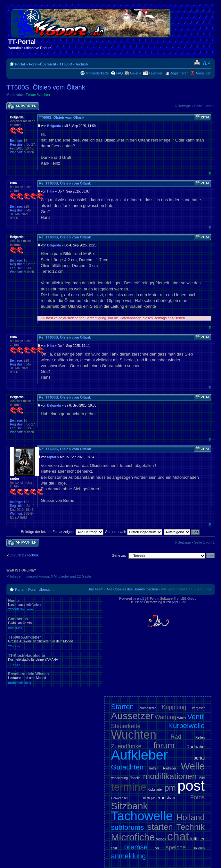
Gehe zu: (119, 555)
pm (170, 788)
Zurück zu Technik (24, 555)
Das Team (95, 589)
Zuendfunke (126, 746)
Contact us (54, 623)
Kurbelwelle (186, 726)
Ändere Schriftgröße (207, 63)
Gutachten (127, 767)
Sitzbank (130, 806)
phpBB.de (179, 602)
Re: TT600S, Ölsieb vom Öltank (65, 183)
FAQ (119, 73)
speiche (176, 847)
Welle (193, 766)
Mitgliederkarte (97, 73)
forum (164, 745)
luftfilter (197, 839)
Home (54, 605)
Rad (176, 737)
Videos (161, 839)
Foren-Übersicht (42, 64)
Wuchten (134, 735)
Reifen (200, 738)
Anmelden (203, 73)
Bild (202, 778)
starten (160, 827)
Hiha (51, 191)
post (191, 786)
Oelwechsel (119, 798)
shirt (114, 848)
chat (178, 836)
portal (199, 758)
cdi (157, 848)
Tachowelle (142, 816)
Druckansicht (197, 63)
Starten (123, 707)
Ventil (196, 717)
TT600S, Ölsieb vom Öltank (46, 87)
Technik (82, 64)
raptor (52, 457)
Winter (182, 718)
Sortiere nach (133, 532)
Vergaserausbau (159, 798)
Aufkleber (139, 755)
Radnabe (196, 747)
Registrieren (179, 73)
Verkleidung (119, 778)
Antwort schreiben (23, 106)
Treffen (153, 768)
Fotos (197, 797)
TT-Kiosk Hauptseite (54, 660)
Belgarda (54, 126)
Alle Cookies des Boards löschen (132, 589)
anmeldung (129, 856)
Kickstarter (155, 790)
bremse (136, 847)
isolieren (199, 848)
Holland (191, 817)
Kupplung (174, 707)
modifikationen (170, 776)
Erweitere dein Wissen (54, 678)
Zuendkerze (148, 708)
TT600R (66, 64)
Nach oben (210, 173)
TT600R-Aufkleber (54, 641)
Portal (20, 64)
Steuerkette (126, 726)
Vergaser (198, 708)
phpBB (142, 599)
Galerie (136, 73)
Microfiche (133, 837)
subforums (128, 827)
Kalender (155, 73)
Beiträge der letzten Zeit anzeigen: (62, 532)
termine (129, 787)
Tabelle (135, 778)
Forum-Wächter (38, 95)
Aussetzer (132, 716)
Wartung (165, 717)
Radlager (170, 768)
